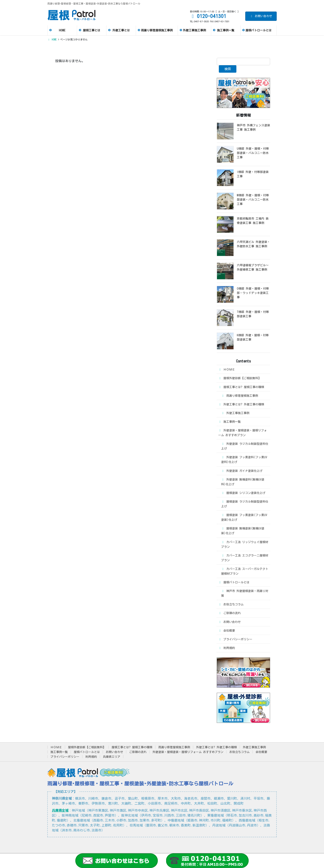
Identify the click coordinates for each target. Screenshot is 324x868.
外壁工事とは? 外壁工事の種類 (241, 404)
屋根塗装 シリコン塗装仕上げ (243, 493)
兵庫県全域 (60, 810)
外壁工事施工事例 (235, 413)
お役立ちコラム (231, 605)
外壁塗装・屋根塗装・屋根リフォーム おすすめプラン (242, 433)
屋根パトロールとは (234, 582)
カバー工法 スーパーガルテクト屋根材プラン (245, 571)
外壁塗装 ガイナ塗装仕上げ (242, 471)
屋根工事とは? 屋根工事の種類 (241, 387)
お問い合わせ (261, 16)
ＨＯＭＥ (227, 370)
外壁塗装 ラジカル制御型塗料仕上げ (245, 446)
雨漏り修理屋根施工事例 (240, 396)
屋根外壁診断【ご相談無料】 (240, 378)
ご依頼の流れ (229, 613)
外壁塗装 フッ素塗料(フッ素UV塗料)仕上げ (244, 460)
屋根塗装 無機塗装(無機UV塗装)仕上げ (243, 531)
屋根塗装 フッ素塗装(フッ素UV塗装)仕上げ (244, 517)
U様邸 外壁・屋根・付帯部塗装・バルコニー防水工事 (253, 153)
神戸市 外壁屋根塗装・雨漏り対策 (245, 593)
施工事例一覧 (229, 422)
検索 (228, 69)
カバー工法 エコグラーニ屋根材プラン (245, 558)
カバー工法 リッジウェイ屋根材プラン (245, 544)
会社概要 (227, 631)
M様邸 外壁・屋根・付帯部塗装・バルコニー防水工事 (253, 200)
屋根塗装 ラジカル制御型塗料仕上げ (245, 504)
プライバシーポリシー (235, 639)
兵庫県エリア (112, 757)
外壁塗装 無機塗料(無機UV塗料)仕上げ (243, 482)
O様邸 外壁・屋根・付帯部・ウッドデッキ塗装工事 (253, 293)
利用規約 (227, 648)
